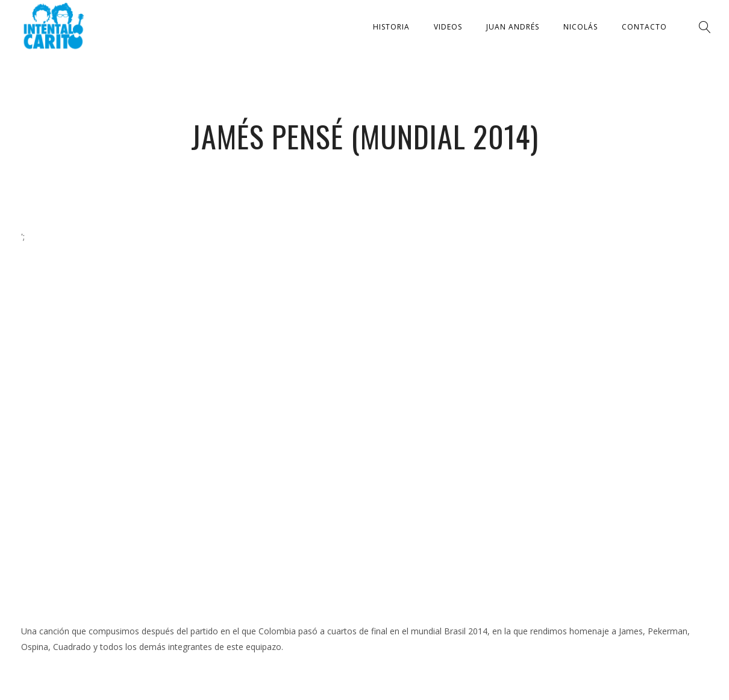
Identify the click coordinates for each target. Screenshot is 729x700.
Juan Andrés (513, 27)
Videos (448, 27)
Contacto (644, 27)
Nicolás (580, 27)
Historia (391, 27)
